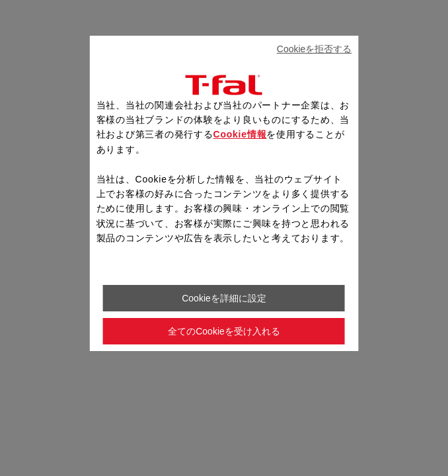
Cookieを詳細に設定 (224, 298)
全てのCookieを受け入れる (224, 331)
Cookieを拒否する (315, 49)
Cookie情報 (240, 134)
